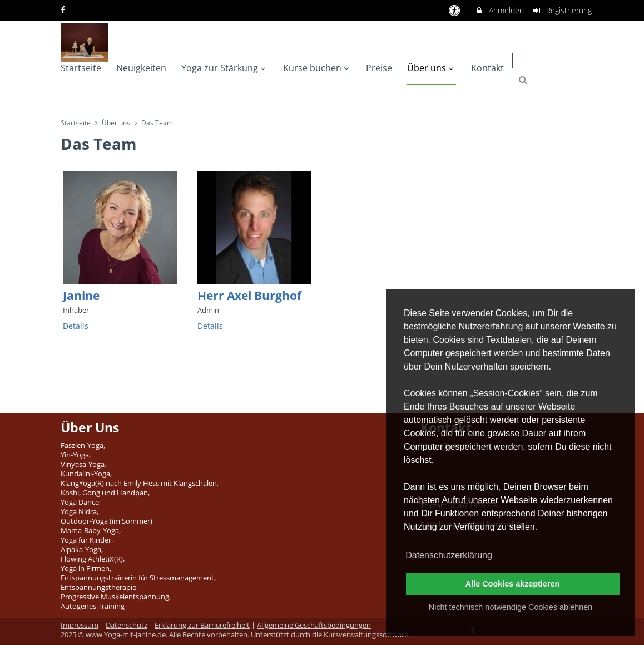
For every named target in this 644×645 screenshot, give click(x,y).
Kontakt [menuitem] (487, 68)
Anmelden (499, 10)
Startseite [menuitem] (81, 68)
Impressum (80, 625)
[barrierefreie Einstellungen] (455, 10)
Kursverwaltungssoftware (366, 635)
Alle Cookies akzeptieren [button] (513, 584)
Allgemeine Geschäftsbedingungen (314, 625)
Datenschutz (127, 625)
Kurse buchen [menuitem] (317, 68)
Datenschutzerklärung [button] (449, 555)
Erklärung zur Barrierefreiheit (202, 625)
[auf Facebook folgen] (64, 10)
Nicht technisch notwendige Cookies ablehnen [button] (511, 607)
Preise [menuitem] (379, 68)
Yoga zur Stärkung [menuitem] (225, 68)
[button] (523, 80)
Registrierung (562, 10)
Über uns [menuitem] (432, 68)
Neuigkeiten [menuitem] (141, 68)
